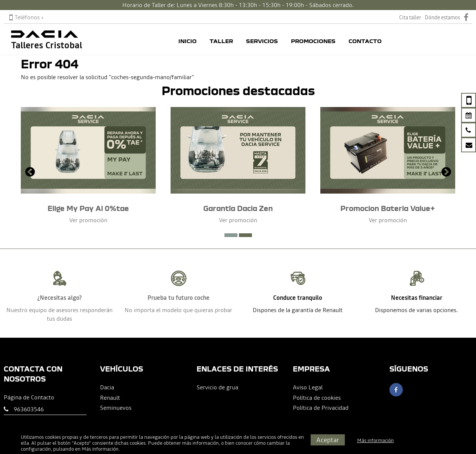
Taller (221, 41)
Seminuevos (116, 408)
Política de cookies (317, 398)
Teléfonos (25, 17)
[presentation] (30, 173)
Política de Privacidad (321, 408)
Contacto (365, 41)
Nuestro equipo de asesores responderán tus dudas (59, 314)
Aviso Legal (308, 387)
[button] (231, 235)
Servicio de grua (217, 387)
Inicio (187, 41)
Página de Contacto (29, 397)
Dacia (107, 387)
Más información (100, 449)
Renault (110, 398)
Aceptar (328, 440)
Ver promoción (88, 220)
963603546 (29, 409)
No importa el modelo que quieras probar (178, 310)
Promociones (313, 41)
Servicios (262, 41)
